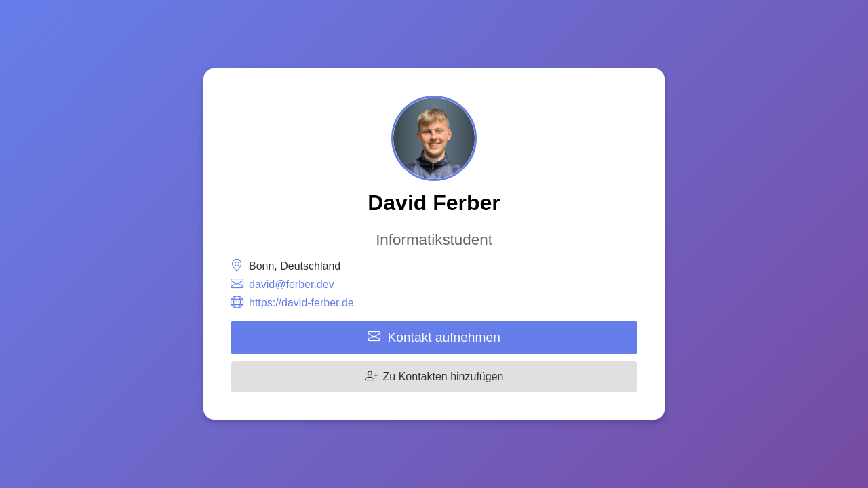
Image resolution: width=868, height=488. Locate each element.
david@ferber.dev (292, 284)
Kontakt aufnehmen (434, 337)
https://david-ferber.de (301, 303)
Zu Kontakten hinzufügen (434, 377)
